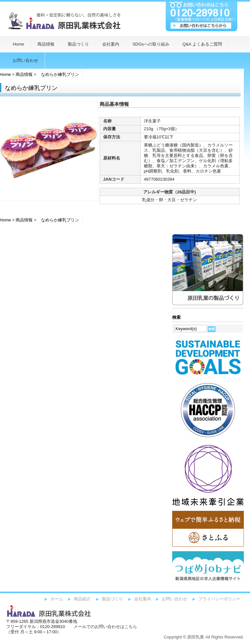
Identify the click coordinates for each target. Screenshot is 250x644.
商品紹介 (82, 599)
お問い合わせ (174, 599)
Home (18, 44)
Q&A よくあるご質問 (202, 44)
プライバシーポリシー (219, 599)
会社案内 (111, 44)
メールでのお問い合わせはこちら (105, 627)
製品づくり (78, 44)
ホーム (57, 599)
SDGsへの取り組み (151, 44)
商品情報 (46, 44)
